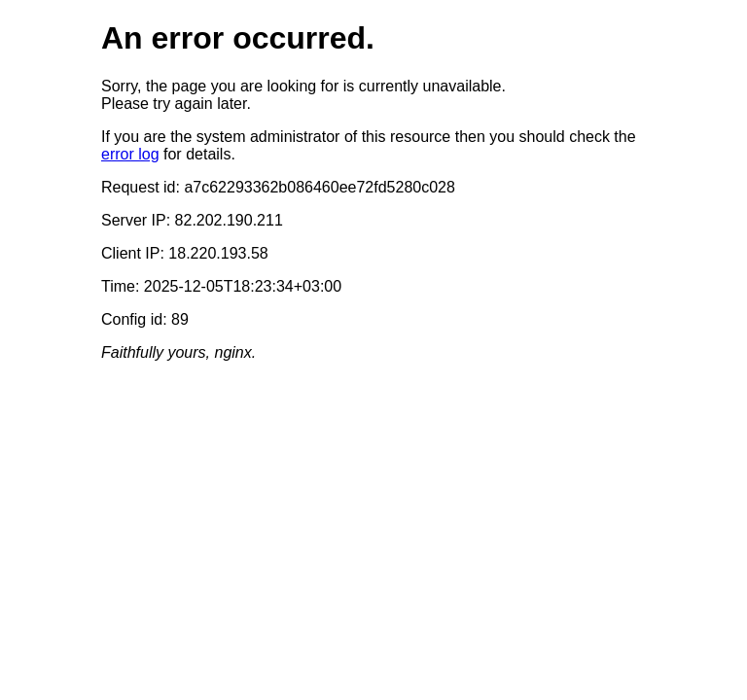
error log (130, 154)
